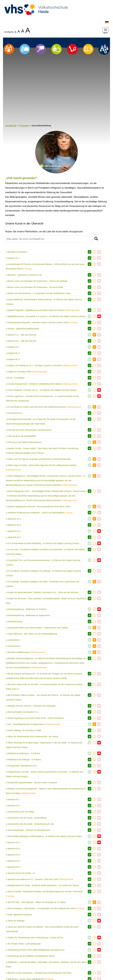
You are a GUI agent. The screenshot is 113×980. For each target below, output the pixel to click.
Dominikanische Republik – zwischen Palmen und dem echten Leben (42, 247)
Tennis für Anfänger (15, 845)
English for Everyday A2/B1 (26, 296)
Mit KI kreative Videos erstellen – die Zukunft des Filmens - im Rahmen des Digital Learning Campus (43, 622)
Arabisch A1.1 (13, 182)
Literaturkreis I (13, 564)
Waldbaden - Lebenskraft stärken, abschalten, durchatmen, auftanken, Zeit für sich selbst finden (46, 889)
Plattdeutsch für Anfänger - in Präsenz (23, 684)
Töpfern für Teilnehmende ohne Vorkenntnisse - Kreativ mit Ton (35, 862)
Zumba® (10, 928)
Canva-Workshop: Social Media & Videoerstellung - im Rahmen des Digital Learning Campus (44, 226)
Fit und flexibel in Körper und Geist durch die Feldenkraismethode (43, 331)
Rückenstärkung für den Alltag (20, 736)
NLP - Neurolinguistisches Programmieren (33, 649)
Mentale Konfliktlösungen (26, 577)
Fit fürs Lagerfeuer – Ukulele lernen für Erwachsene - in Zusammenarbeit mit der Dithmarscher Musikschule (42, 323)
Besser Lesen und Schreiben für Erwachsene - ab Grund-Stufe (34, 211)
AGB (101, 963)
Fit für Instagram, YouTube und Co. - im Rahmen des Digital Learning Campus (41, 314)
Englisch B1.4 (13, 284)
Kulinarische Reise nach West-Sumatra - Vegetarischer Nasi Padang (37, 552)
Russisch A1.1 (13, 724)
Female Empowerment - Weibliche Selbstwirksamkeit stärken (41, 308)
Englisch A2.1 (13, 271)
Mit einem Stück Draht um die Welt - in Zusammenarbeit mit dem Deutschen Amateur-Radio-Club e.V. (45, 611)
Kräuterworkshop (14, 546)
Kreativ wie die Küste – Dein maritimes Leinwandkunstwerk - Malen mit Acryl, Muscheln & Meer (46, 525)
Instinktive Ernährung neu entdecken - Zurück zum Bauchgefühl (39, 437)
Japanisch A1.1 (13, 455)
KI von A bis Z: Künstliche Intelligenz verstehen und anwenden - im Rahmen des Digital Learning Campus (45, 476)
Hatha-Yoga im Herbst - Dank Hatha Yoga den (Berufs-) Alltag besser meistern (41, 392)
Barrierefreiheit (96, 967)
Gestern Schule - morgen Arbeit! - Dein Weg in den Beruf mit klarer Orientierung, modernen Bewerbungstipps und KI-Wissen (42, 375)
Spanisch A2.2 (13, 785)
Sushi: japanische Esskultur (19, 839)
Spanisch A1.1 (13, 767)
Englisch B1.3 (13, 277)
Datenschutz (90, 963)
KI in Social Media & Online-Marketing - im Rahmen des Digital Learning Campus (43, 468)
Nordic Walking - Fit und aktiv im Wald (23, 655)
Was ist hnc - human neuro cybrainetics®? (30, 903)
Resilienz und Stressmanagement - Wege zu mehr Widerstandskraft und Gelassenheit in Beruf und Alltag (46, 715)
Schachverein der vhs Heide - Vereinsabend (26, 742)
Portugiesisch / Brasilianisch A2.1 (21, 690)
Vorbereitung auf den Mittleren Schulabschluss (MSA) (30, 880)
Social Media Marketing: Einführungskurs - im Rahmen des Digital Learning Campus (44, 761)
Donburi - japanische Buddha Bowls (22, 253)
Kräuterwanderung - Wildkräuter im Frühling (26, 534)
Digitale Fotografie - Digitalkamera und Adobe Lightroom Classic (43, 234)
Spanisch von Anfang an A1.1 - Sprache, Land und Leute (40, 804)
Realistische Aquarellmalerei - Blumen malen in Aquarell (31, 707)
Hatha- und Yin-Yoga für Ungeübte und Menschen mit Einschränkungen (38, 383)
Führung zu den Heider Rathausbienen (24, 366)
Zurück (10, 939)
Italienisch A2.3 (13, 449)
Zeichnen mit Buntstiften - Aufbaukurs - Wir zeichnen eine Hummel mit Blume (41, 922)
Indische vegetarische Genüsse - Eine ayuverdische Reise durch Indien (38, 431)
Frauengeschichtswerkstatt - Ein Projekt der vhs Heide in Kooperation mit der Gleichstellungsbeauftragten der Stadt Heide (41, 346)
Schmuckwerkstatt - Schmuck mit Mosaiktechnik (28, 754)
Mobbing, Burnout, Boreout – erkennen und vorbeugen (31, 630)
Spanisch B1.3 (13, 791)
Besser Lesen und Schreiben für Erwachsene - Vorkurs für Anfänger (37, 205)
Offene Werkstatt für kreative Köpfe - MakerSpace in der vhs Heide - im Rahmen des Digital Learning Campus (44, 669)
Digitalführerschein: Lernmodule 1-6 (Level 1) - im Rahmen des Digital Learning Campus (46, 241)
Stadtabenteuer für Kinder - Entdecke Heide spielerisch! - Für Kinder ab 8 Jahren (42, 810)
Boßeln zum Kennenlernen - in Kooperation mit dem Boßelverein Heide (38, 218)
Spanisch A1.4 (13, 779)
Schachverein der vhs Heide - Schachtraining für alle (30, 748)
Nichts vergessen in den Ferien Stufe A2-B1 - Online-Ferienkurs (35, 642)
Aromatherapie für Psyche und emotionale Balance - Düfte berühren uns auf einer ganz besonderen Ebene (45, 191)
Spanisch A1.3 (13, 773)
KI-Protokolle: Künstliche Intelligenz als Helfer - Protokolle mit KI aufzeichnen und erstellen (43, 508)
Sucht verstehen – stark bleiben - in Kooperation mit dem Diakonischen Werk (45, 833)
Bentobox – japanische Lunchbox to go (24, 199)
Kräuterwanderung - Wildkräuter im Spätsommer (28, 540)
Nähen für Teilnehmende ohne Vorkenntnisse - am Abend (32, 661)
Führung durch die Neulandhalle (21, 360)
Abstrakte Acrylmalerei (16, 176)
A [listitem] (15, 32)
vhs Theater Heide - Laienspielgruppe (23, 868)
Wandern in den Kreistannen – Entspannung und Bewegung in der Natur (39, 897)
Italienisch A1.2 (13, 443)
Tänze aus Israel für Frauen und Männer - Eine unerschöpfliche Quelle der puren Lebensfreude (42, 853)
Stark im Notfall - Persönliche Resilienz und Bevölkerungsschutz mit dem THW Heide (44, 818)
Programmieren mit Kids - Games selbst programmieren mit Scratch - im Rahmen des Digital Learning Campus (45, 698)
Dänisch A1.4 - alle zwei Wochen (21, 259)
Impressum (75, 963)
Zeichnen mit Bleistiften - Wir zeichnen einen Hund (29, 916)
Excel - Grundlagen (15, 302)
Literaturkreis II (13, 570)
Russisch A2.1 (13, 730)
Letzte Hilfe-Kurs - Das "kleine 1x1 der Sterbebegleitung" (32, 558)
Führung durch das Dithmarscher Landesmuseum (29, 354)
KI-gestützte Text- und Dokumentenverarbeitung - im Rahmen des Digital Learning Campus (43, 487)
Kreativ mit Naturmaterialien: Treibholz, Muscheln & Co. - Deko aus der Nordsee (42, 517)
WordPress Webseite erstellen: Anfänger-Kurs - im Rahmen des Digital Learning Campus (46, 909)
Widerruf (81, 967)
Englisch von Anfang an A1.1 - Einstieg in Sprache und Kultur (41, 290)
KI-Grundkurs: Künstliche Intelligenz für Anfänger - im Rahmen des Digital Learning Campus (43, 498)
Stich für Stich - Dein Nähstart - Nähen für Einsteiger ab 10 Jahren (36, 827)
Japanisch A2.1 (13, 461)
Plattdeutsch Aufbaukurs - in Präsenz (23, 678)
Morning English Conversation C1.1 (22, 636)
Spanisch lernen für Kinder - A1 (20, 797)
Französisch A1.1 (14, 337)
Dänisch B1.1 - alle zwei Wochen (21, 265)
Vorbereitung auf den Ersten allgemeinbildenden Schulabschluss (35, 874)
